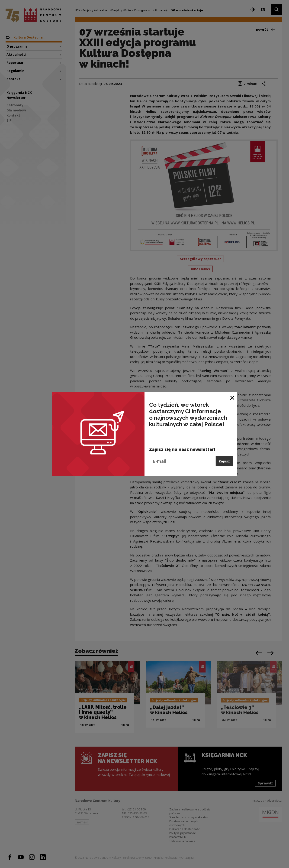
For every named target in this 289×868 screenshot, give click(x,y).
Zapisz (224, 461)
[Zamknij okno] (233, 398)
